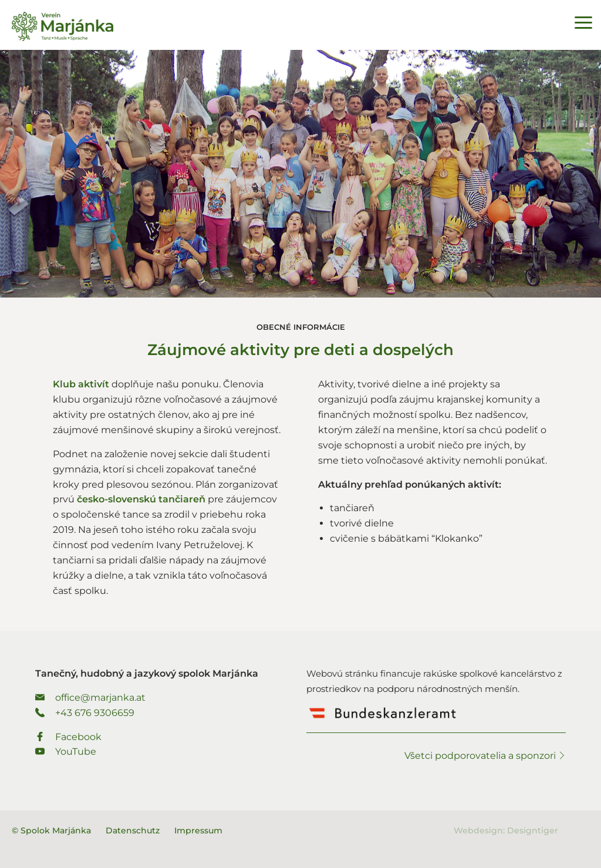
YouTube (66, 752)
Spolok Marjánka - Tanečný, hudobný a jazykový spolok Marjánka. (63, 26)
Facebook (68, 737)
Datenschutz (133, 830)
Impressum (198, 830)
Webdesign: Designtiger (506, 830)
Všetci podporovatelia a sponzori (485, 756)
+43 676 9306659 (85, 713)
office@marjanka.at (90, 698)
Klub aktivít (82, 384)
